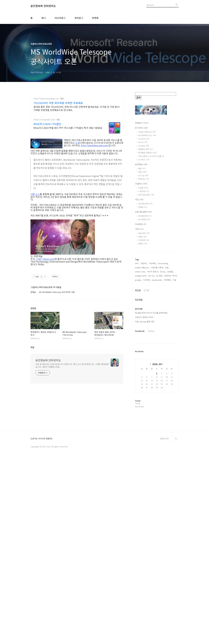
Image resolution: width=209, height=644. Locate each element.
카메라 (143, 207)
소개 (78, 143)
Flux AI (143, 142)
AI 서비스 (144, 160)
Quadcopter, (157, 373)
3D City (143, 175)
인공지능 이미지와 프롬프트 (42, 625)
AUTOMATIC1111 (147, 135)
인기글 (146, 383)
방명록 (95, 18)
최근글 (138, 383)
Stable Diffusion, (142, 360)
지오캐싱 (141, 224)
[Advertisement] (157, 301)
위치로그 (79, 18)
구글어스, (144, 356)
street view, (140, 364)
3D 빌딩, (160, 368)
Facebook (140, 424)
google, (138, 373)
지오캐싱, (153, 356)
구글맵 (143, 188)
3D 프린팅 (144, 219)
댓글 (32, 347)
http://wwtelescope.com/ (95, 145)
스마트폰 (144, 240)
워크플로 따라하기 (147, 153)
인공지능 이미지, (171, 368)
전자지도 (144, 179)
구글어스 (141, 184)
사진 (139, 199)
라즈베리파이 (145, 216)
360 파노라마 (145, 204)
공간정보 (141, 164)
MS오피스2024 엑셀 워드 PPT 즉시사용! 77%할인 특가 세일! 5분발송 (68, 128)
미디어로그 (60, 18)
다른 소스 (35, 194)
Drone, (163, 364)
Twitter (151, 424)
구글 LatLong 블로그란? (145, 414)
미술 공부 (144, 233)
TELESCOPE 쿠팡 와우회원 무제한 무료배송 (58, 103)
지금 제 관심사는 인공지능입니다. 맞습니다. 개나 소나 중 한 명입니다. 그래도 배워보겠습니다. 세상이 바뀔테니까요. (72, 365)
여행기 (143, 244)
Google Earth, (141, 368)
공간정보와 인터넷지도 (43, 6)
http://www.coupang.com (46, 99)
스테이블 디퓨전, (157, 360)
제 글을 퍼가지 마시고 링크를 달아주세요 (151, 406)
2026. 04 (157, 457)
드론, (167, 360)
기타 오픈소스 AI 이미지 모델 (151, 156)
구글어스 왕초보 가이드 (144, 410)
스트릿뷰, (147, 373)
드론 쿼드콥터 (143, 212)
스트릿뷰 (144, 191)
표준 (142, 168)
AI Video (144, 146)
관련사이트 (164, 625)
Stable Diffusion (147, 132)
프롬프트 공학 (146, 149)
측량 (142, 172)
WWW (142, 237)
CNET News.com (46, 259)
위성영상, (168, 373)
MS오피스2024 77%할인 (47, 124)
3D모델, (170, 364)
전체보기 (142, 123)
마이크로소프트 (146, 195)
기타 (139, 229)
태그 (44, 18)
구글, (175, 373)
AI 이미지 (141, 128)
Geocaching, (163, 356)
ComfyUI (144, 139)
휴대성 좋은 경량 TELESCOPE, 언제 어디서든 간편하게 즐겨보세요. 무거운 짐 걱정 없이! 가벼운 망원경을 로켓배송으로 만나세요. (77, 108)
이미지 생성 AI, (153, 364)
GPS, (137, 356)
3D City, (152, 368)
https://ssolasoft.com (44, 120)
